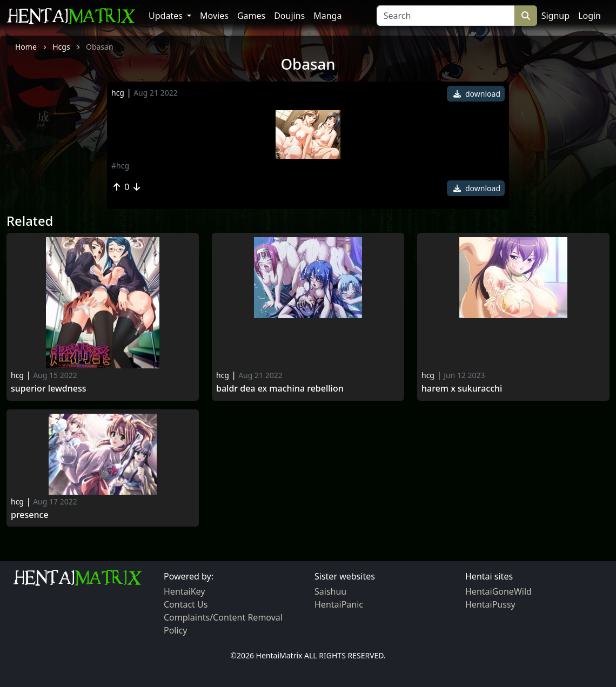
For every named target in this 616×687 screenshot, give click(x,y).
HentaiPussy (490, 604)
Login (590, 16)
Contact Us (186, 604)
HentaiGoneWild (498, 591)
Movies (214, 16)
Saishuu (330, 591)
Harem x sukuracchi (462, 389)
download (477, 94)
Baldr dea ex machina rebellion (280, 389)
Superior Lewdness (49, 389)
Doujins (289, 16)
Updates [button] (167, 16)
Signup (555, 16)
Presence (30, 515)
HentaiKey (184, 591)
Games (251, 16)
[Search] (446, 16)
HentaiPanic (339, 604)
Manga (327, 16)
